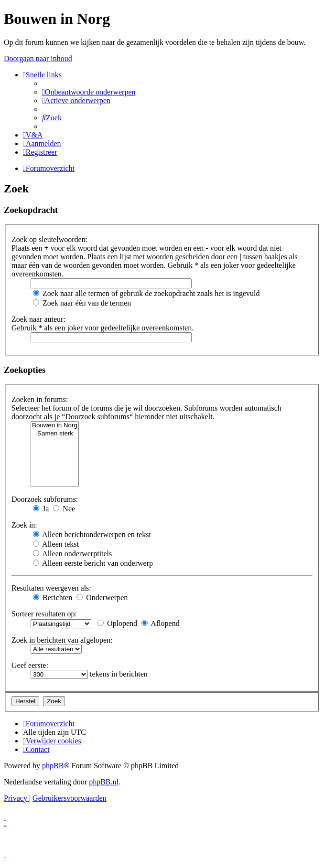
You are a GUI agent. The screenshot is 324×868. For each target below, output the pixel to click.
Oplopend (117, 623)
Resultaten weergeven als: (51, 588)
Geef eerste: (30, 665)
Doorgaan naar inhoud (38, 58)
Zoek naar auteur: (38, 319)
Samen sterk (55, 434)
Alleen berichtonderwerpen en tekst (92, 535)
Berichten (53, 598)
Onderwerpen (102, 598)
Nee (64, 509)
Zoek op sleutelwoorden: (49, 239)
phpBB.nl (104, 782)
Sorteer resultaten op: (44, 614)
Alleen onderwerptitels (72, 554)
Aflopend (161, 623)
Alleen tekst (56, 544)
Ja (41, 509)
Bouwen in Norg (55, 426)
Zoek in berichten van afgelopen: (62, 640)
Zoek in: (24, 525)
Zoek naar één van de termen (82, 303)
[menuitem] (89, 92)
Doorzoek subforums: (45, 499)
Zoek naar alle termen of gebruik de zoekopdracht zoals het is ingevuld (146, 293)
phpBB (53, 766)
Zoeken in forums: (40, 399)
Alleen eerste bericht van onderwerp (93, 563)
